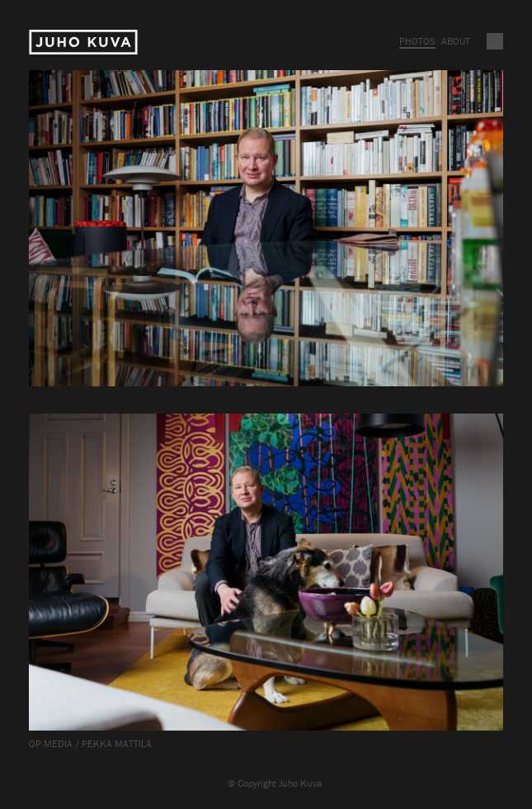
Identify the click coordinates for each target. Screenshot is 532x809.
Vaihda (495, 41)
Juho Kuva (83, 43)
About (456, 41)
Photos (417, 41)
